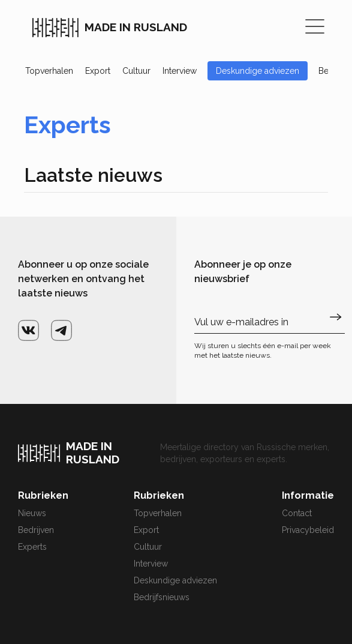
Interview (180, 71)
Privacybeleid (308, 530)
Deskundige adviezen (258, 71)
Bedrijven (36, 530)
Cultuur (136, 71)
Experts (32, 547)
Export (98, 71)
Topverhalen (49, 71)
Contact (297, 513)
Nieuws (32, 513)
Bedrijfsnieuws (162, 597)
